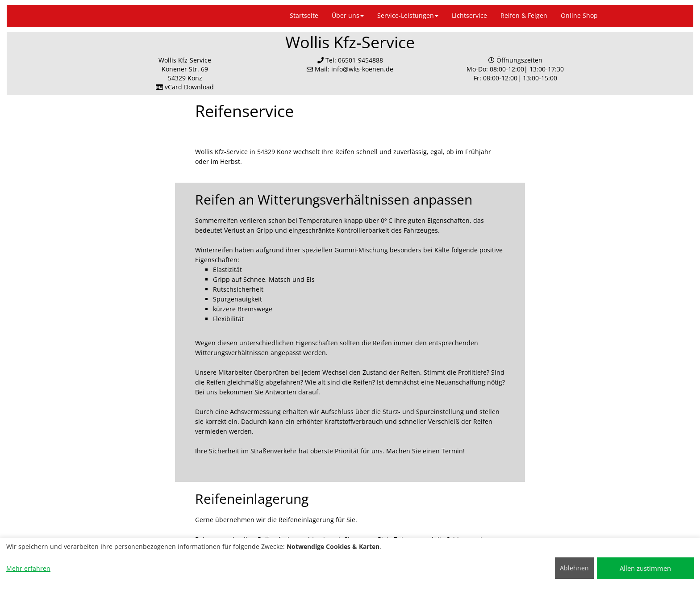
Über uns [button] (348, 15)
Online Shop (579, 15)
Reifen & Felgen (524, 15)
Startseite (304, 15)
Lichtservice (469, 15)
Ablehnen (574, 568)
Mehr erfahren (28, 568)
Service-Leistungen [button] (408, 15)
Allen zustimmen (645, 568)
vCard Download (185, 87)
